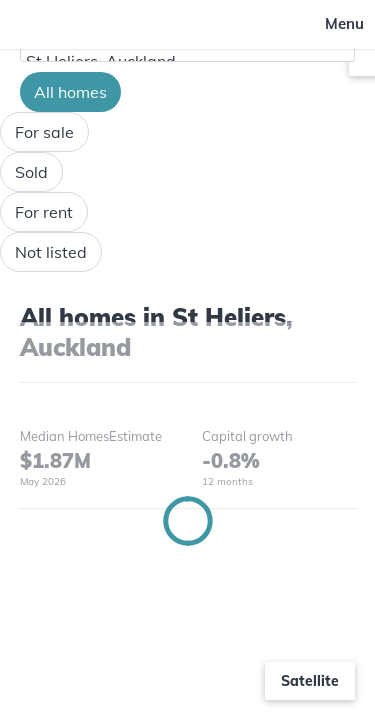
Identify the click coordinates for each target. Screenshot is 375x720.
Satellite (310, 681)
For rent (44, 212)
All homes (70, 92)
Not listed (51, 252)
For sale (44, 132)
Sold (31, 172)
